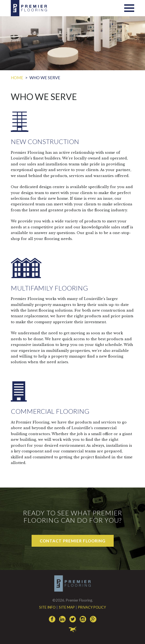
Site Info (47, 607)
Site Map (67, 607)
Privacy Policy (92, 607)
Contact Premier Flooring (73, 541)
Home (17, 78)
